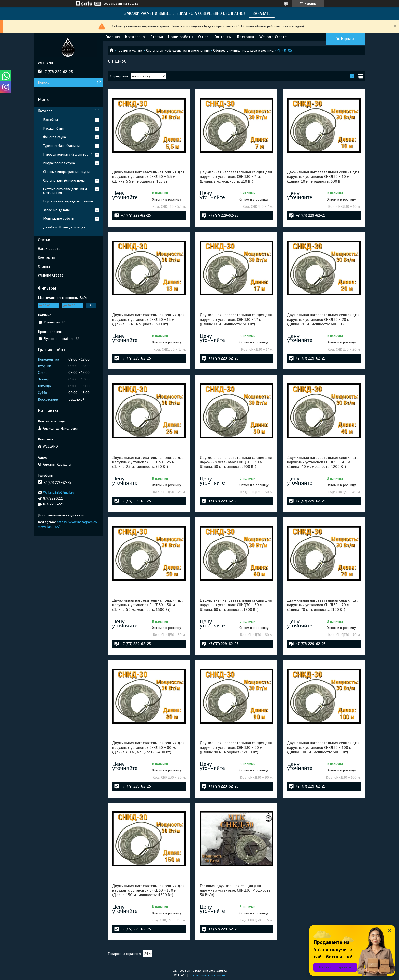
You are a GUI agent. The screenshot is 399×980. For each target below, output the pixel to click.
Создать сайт (113, 4)
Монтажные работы (59, 219)
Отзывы (45, 266)
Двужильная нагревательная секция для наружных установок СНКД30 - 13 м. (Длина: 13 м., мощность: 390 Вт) (148, 320)
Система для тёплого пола (64, 180)
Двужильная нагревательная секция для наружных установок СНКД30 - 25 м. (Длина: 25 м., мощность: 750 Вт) (148, 462)
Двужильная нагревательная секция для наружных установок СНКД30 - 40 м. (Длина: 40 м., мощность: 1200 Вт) (323, 462)
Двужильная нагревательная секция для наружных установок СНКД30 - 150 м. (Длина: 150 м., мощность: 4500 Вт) (148, 890)
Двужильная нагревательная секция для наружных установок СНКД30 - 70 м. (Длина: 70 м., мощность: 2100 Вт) (323, 605)
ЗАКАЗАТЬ (262, 13)
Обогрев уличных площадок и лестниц (243, 51)
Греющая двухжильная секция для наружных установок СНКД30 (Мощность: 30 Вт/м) (236, 890)
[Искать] (98, 82)
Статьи (157, 37)
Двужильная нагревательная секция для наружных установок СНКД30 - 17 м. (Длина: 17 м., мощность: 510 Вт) (236, 320)
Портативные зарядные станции (68, 201)
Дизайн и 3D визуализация (64, 227)
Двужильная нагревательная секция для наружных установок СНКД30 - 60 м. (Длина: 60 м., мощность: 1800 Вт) (236, 605)
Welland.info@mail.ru (59, 493)
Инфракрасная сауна (59, 163)
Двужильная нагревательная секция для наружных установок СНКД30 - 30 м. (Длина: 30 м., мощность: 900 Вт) (236, 462)
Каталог (133, 37)
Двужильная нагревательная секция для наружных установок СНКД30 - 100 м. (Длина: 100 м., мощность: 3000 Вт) (323, 748)
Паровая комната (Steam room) (68, 154)
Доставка (245, 37)
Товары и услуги (130, 51)
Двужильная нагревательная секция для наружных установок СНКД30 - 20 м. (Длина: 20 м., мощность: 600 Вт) (323, 320)
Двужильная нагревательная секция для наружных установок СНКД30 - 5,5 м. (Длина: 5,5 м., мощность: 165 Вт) (148, 177)
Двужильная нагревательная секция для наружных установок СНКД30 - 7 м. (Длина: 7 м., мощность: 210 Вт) (236, 177)
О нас (203, 37)
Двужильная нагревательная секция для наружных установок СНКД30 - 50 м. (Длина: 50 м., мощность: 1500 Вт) (148, 605)
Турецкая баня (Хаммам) (62, 146)
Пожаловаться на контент (207, 975)
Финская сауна (54, 137)
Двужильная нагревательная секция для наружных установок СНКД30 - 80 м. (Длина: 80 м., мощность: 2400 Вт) (148, 748)
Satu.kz (222, 971)
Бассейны (50, 120)
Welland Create (273, 37)
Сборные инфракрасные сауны (66, 172)
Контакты (223, 37)
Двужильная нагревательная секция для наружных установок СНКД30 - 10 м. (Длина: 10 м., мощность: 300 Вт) (323, 177)
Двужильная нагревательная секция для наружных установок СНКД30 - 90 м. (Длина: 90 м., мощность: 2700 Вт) (236, 748)
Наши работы (181, 37)
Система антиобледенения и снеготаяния (178, 51)
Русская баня (53, 128)
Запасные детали (56, 210)
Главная (113, 37)
